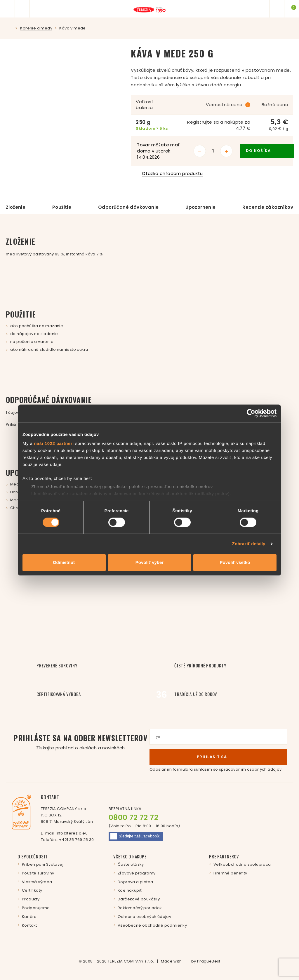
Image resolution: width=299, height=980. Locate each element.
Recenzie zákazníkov (268, 207)
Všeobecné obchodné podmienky (152, 925)
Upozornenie (200, 207)
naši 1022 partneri (54, 443)
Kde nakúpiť (130, 890)
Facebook (135, 836)
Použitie (62, 207)
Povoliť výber (149, 562)
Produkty (31, 899)
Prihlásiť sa (218, 757)
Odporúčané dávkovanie (128, 207)
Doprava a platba (135, 882)
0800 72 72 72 (133, 817)
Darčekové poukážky (139, 899)
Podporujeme (36, 908)
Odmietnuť (64, 562)
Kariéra (29, 917)
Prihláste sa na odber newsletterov (81, 742)
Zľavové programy (137, 873)
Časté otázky (131, 864)
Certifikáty (32, 890)
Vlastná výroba (37, 882)
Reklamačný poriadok (140, 908)
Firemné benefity (230, 873)
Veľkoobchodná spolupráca (242, 864)
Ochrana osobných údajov (144, 917)
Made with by (191, 961)
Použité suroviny (38, 873)
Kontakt (29, 925)
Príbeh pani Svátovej (43, 864)
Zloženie (16, 207)
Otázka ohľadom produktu (169, 173)
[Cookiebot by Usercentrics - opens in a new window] (251, 413)
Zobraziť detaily (249, 544)
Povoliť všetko (235, 562)
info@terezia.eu (72, 833)
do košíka (267, 151)
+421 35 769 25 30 (77, 840)
